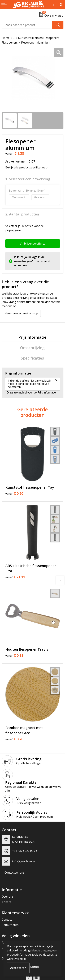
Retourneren (10, 925)
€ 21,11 (15, 577)
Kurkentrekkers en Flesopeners (39, 38)
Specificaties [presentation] (32, 358)
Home (6, 38)
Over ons (8, 897)
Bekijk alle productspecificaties (26, 167)
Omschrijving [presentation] (32, 348)
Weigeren (35, 967)
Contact (7, 920)
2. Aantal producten (22, 214)
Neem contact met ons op (21, 313)
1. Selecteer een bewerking (28, 179)
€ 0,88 (14, 655)
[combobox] (27, 25)
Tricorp (7, 902)
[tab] (32, 337)
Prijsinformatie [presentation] (32, 337)
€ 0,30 (14, 493)
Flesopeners (10, 43)
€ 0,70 (14, 739)
